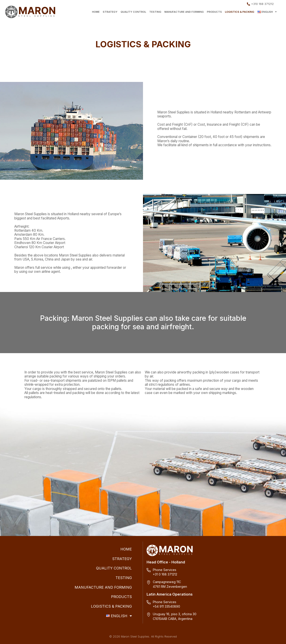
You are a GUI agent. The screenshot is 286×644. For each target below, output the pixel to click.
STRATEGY (110, 12)
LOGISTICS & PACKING (240, 12)
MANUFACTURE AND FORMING (184, 12)
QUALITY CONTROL (133, 12)
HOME (96, 12)
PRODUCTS (214, 12)
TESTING (155, 12)
